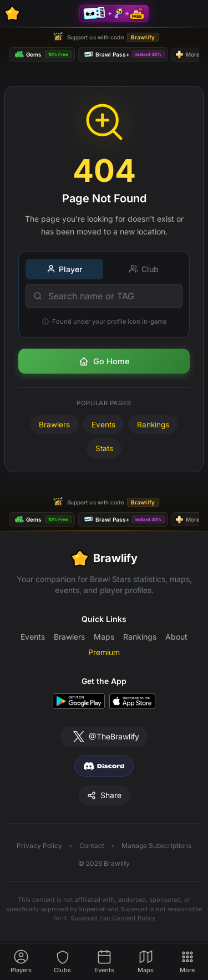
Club (144, 269)
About (176, 637)
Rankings (153, 425)
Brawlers (54, 425)
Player (64, 269)
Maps (104, 637)
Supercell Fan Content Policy (113, 918)
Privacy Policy (39, 846)
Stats (104, 448)
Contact (92, 846)
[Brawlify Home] (12, 13)
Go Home (104, 361)
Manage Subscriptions (156, 846)
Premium (104, 652)
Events (103, 425)
